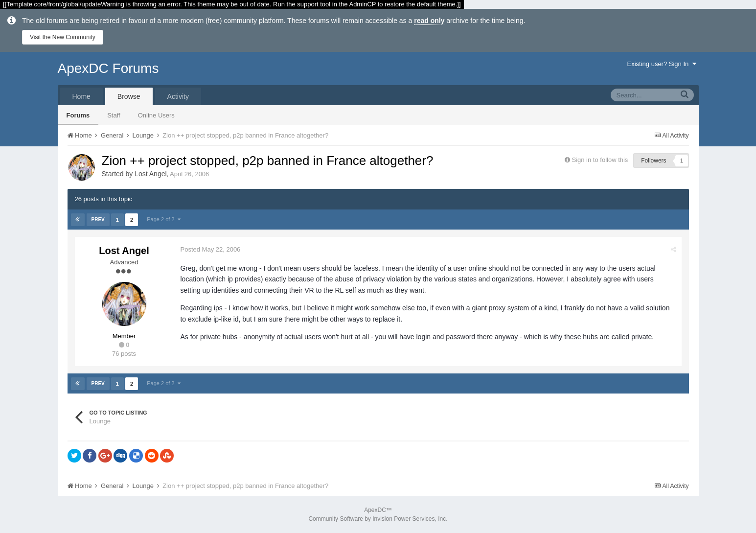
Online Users (156, 115)
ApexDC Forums (108, 68)
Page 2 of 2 (163, 219)
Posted (211, 249)
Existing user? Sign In (662, 64)
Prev (98, 220)
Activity (178, 96)
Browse (129, 96)
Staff (114, 115)
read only (429, 21)
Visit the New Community (63, 37)
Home (81, 96)
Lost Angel (150, 174)
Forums (78, 115)
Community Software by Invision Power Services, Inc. (378, 519)
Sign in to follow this (600, 160)
